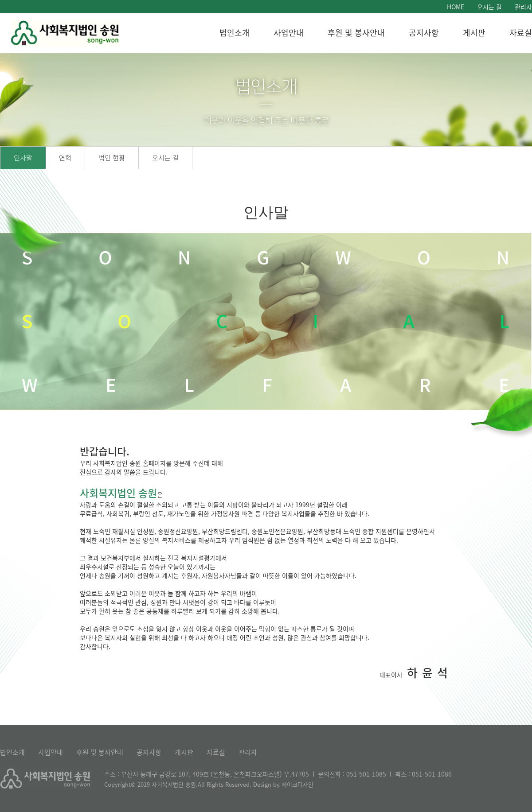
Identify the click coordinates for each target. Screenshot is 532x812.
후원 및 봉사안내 (356, 33)
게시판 (474, 33)
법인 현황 (112, 158)
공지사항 (424, 33)
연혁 (65, 158)
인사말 (23, 158)
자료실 (521, 33)
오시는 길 (489, 7)
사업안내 (289, 33)
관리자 (523, 7)
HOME (456, 7)
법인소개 (235, 33)
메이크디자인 (297, 784)
